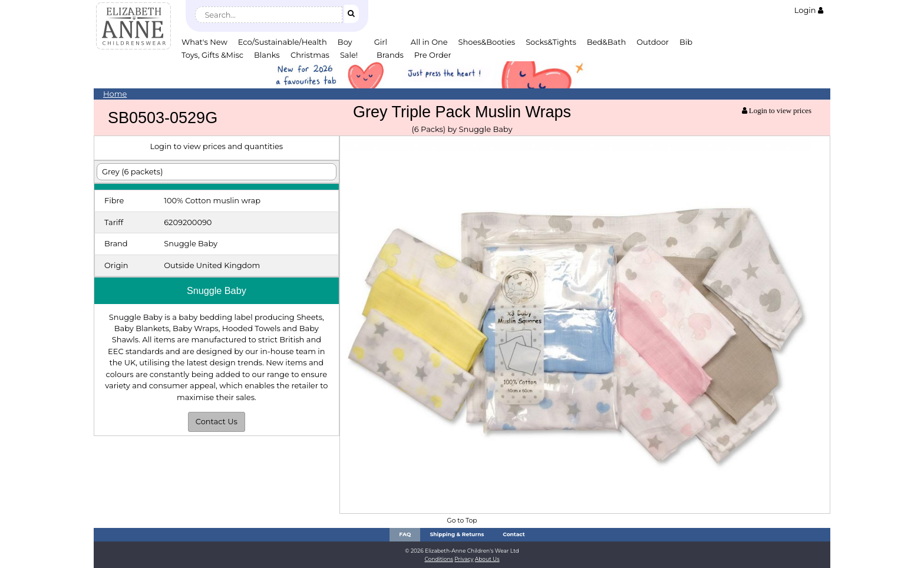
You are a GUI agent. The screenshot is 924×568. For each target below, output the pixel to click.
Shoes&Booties (487, 42)
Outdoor (653, 42)
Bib (686, 42)
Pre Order (433, 55)
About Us (487, 559)
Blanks (267, 55)
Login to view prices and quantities (216, 146)
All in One (429, 42)
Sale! (349, 55)
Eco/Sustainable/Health (283, 42)
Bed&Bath (606, 42)
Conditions (439, 559)
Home (115, 94)
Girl (381, 42)
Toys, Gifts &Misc (212, 55)
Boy (345, 42)
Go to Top (462, 521)
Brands (390, 55)
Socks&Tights (551, 42)
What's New (204, 42)
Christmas (310, 55)
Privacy (464, 559)
